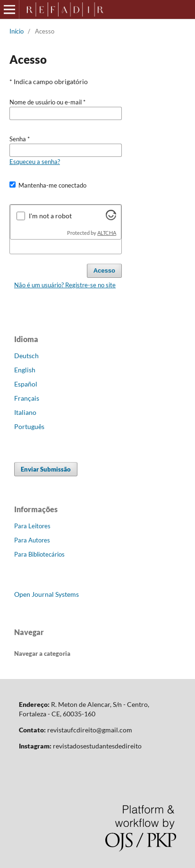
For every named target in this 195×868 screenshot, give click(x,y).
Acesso (104, 271)
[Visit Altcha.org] (111, 218)
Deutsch (26, 356)
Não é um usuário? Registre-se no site (65, 285)
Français (27, 398)
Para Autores (32, 540)
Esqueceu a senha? (35, 162)
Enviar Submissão (46, 469)
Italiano (25, 412)
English (25, 370)
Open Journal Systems (47, 594)
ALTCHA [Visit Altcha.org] (107, 233)
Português (29, 426)
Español (26, 384)
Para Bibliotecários (39, 554)
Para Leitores (32, 526)
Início (17, 31)
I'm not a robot (50, 216)
